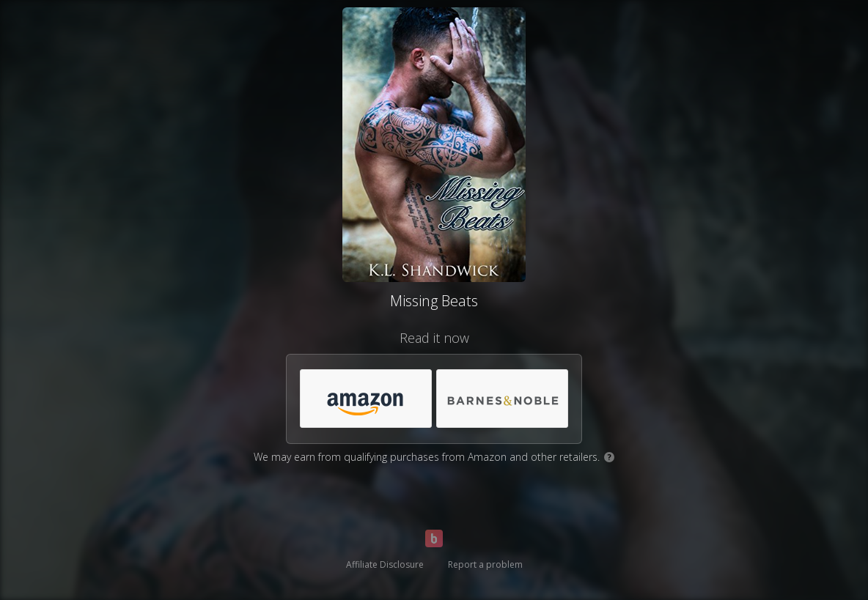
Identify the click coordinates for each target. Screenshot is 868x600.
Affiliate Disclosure (385, 564)
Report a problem (485, 564)
